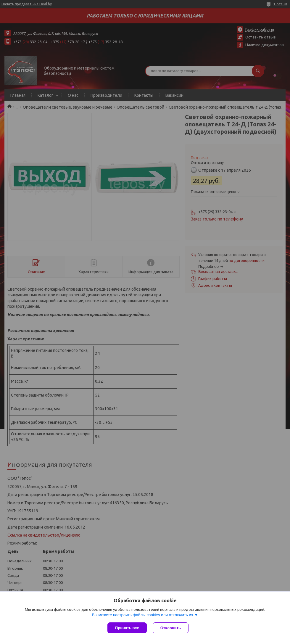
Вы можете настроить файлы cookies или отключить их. (143, 615)
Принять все (127, 628)
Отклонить (171, 628)
